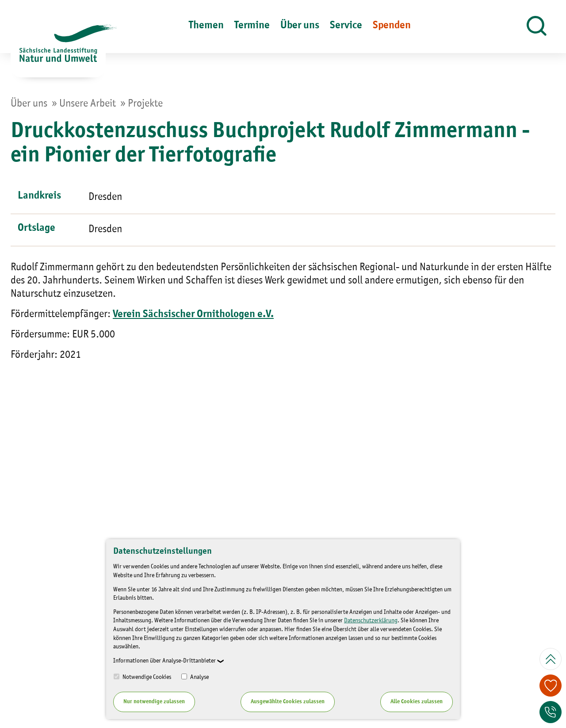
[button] (537, 27)
